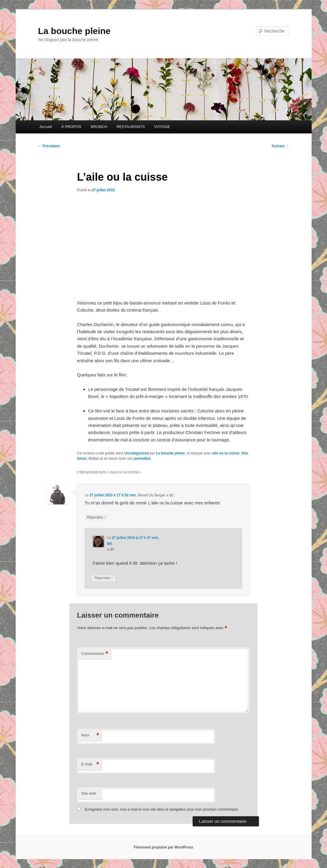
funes (82, 459)
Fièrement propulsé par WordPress (164, 847)
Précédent (49, 146)
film (245, 453)
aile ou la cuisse (226, 453)
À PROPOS (71, 127)
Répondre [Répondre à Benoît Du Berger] (96, 518)
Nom (90, 735)
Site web (88, 793)
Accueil (46, 127)
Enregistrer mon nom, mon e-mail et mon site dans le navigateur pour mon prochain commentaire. (162, 809)
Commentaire (95, 654)
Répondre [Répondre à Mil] (104, 578)
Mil (109, 544)
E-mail (90, 764)
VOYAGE (162, 127)
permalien (142, 459)
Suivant (280, 146)
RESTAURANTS (131, 127)
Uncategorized (137, 453)
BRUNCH (99, 127)
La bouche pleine (74, 31)
